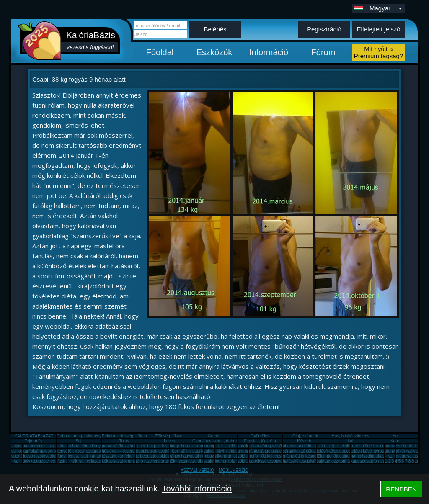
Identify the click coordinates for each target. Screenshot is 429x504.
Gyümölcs (260, 436)
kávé (367, 451)
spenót (18, 456)
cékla (311, 451)
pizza (254, 446)
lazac (96, 461)
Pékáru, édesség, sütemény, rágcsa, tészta (142, 436)
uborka (289, 446)
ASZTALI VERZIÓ (197, 470)
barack (165, 461)
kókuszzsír (112, 461)
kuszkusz (246, 446)
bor (175, 451)
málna (288, 456)
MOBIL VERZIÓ (234, 470)
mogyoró (212, 456)
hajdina (369, 456)
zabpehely (78, 446)
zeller (152, 461)
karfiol (28, 451)
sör (85, 446)
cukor (152, 451)
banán (28, 446)
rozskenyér (44, 456)
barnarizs (393, 446)
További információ (197, 489)
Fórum (323, 52)
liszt (390, 456)
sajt (85, 456)
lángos (266, 451)
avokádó (166, 451)
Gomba (215, 436)
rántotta (177, 456)
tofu (232, 461)
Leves (169, 441)
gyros (379, 451)
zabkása (211, 451)
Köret (395, 441)
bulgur (153, 446)
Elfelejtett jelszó (378, 29)
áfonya (391, 451)
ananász (246, 451)
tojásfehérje (328, 451)
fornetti (380, 461)
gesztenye (372, 461)
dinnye (97, 446)
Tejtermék (34, 441)
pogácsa (42, 461)
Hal (395, 436)
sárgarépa (100, 451)
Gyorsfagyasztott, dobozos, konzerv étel (230, 441)
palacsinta (281, 451)
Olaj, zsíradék (305, 436)
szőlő (277, 446)
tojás (17, 446)
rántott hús (259, 451)
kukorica (121, 456)
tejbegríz (144, 456)
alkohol (222, 456)
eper (141, 446)
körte (367, 446)
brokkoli (380, 446)
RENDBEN (401, 489)
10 (417, 461)
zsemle (131, 446)
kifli (232, 446)
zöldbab (245, 456)
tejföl (254, 456)
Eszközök (214, 52)
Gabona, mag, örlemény (79, 436)
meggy (402, 456)
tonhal (345, 461)
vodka (51, 456)
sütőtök (120, 446)
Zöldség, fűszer (169, 436)
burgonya (178, 446)
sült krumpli (192, 451)
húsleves (110, 451)
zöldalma (246, 461)
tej (221, 446)
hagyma (189, 456)
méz (356, 446)
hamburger (361, 456)
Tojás (124, 441)
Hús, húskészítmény (350, 436)
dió (322, 446)
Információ (269, 52)
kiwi (221, 451)
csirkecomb (22, 451)
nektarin (234, 451)
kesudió (313, 456)
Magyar (386, 8)
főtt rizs (75, 451)
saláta (322, 461)
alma (62, 446)
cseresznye (135, 451)
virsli (345, 446)
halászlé (291, 461)
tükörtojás (405, 451)
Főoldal (160, 52)
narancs (200, 446)
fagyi (62, 456)
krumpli (210, 446)
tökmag (177, 461)
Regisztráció (324, 29)
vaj (17, 461)
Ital (350, 441)
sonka (277, 461)
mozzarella (338, 461)
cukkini (120, 451)
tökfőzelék (168, 456)
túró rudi (143, 461)
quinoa (346, 456)
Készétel (305, 441)
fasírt (62, 461)
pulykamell (32, 461)
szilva (412, 451)
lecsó (28, 456)
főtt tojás (313, 446)
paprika (199, 451)
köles (333, 451)
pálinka (199, 456)
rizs (51, 446)
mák (74, 461)
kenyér (63, 451)
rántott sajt (236, 456)
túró (412, 446)
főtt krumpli (304, 456)
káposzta (359, 461)
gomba (52, 451)
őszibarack (406, 446)
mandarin (303, 446)
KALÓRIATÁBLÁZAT (34, 436)
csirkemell (43, 446)
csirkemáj (88, 451)
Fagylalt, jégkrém (260, 441)
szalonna (212, 461)
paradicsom (113, 446)
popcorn (347, 451)
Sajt (79, 441)
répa (333, 446)
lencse (74, 456)
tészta (107, 456)
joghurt (221, 461)
